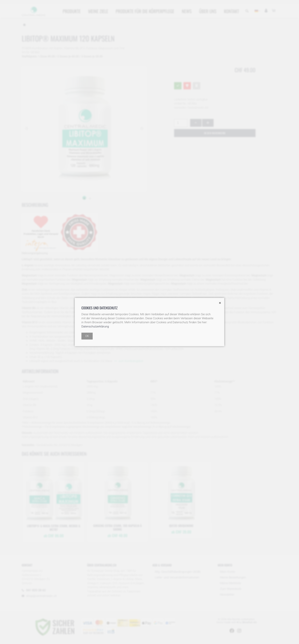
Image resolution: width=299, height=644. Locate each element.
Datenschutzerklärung (95, 326)
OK (87, 336)
